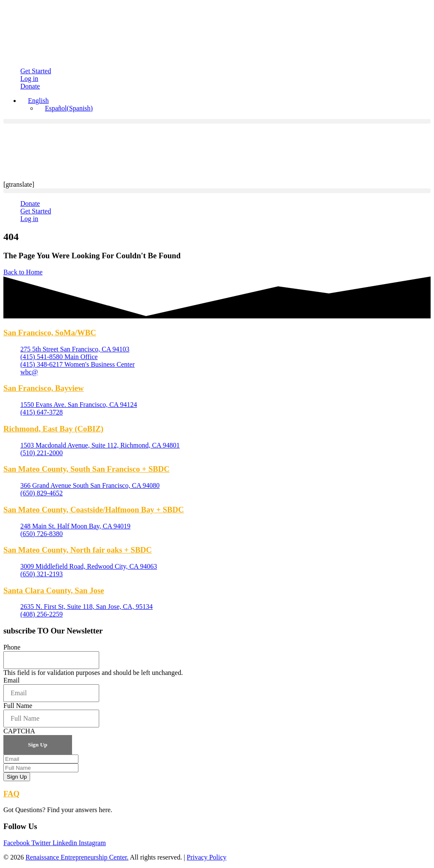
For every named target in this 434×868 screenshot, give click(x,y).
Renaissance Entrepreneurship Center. (77, 857)
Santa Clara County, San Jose (54, 590)
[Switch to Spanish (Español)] (65, 108)
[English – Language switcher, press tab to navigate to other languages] (35, 101)
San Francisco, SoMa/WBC (50, 333)
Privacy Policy (207, 857)
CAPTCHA (19, 731)
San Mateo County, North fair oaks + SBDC (78, 550)
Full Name (18, 706)
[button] (217, 121)
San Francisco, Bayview (44, 388)
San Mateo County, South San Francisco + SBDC (86, 469)
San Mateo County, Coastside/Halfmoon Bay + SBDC (94, 510)
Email (11, 680)
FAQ (11, 794)
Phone (12, 647)
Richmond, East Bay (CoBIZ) (53, 429)
